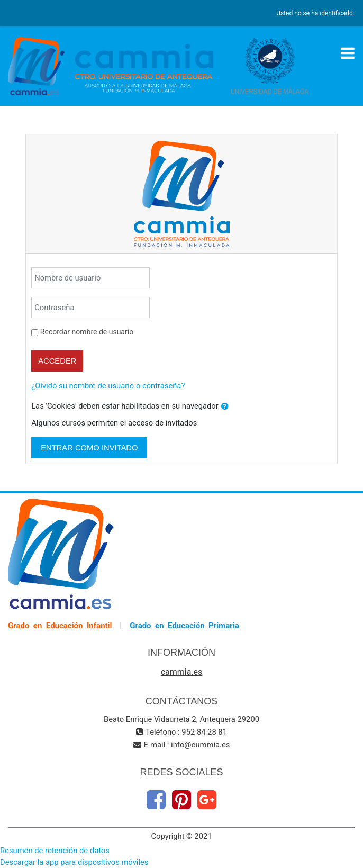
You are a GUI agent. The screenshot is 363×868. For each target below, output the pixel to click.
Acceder (57, 361)
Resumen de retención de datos (55, 851)
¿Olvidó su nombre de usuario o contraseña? (108, 386)
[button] (225, 406)
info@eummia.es (200, 745)
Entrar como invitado (89, 448)
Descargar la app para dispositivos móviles (74, 862)
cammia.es (182, 672)
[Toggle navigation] (348, 53)
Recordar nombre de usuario (87, 332)
